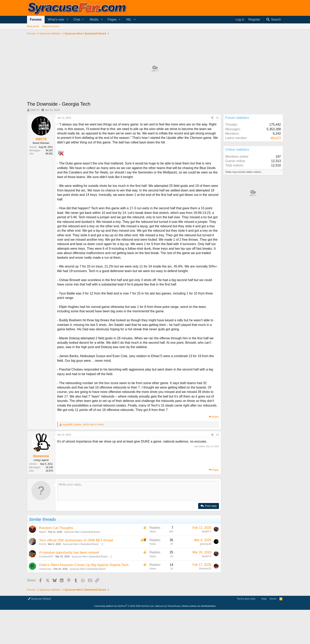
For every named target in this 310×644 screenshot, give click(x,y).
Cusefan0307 (46, 557)
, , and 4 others (83, 425)
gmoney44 (206, 544)
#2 (217, 435)
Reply (215, 417)
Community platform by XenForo (124, 606)
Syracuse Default (39, 599)
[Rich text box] (138, 491)
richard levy (45, 569)
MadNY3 (207, 532)
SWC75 (35, 110)
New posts (33, 26)
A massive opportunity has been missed (69, 552)
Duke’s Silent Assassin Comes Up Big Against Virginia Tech (84, 565)
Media (94, 20)
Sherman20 (205, 569)
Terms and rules (246, 599)
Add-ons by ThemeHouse (168, 606)
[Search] (274, 20)
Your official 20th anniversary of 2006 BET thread (76, 540)
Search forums (51, 26)
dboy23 (276, 138)
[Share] (212, 118)
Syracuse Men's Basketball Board (82, 532)
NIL (129, 20)
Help (264, 599)
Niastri (43, 532)
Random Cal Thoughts (56, 528)
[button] (67, 20)
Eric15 (43, 544)
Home (273, 599)
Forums (36, 20)
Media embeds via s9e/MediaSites (199, 606)
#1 (217, 118)
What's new (56, 20)
